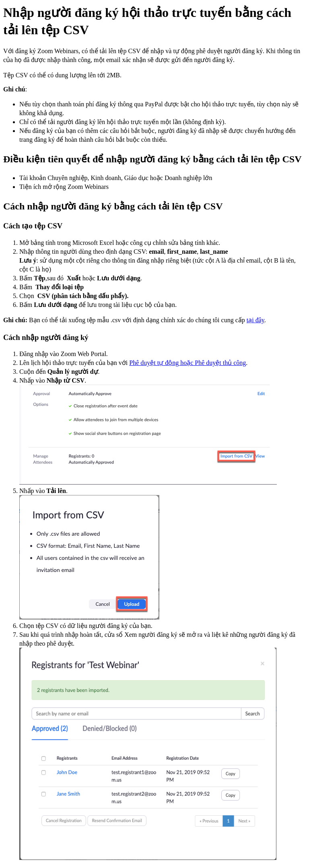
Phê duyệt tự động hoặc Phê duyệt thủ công (187, 363)
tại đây (255, 320)
